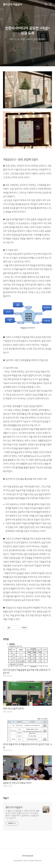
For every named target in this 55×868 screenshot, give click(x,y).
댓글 (6, 798)
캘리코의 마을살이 (12, 5)
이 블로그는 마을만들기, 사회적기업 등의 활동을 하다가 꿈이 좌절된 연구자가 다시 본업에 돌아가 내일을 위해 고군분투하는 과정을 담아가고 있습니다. (23, 815)
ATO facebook (28, 856)
